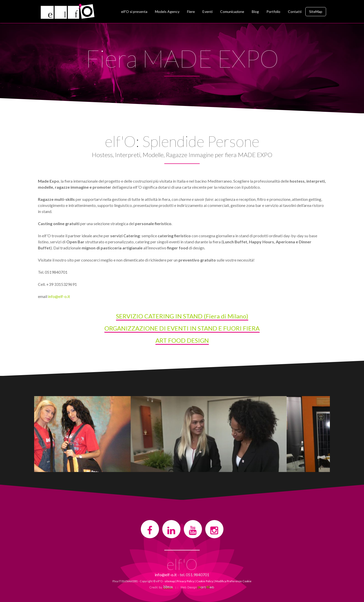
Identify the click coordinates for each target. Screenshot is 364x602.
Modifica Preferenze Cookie (233, 581)
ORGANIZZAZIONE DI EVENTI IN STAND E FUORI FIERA (182, 328)
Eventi (208, 12)
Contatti (295, 12)
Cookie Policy (205, 581)
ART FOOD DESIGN (182, 340)
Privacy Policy (186, 581)
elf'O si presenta (134, 12)
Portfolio (273, 12)
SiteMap (316, 12)
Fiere (191, 12)
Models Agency (167, 12)
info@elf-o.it (59, 296)
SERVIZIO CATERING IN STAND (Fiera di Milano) (182, 316)
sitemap (170, 581)
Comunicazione (232, 12)
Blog (255, 12)
